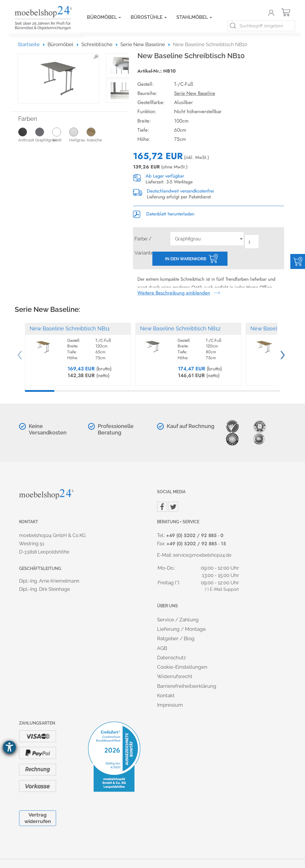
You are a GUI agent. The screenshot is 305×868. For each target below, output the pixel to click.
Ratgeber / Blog (176, 638)
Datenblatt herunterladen (164, 214)
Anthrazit (27, 135)
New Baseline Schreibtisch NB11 (70, 328)
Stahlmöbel (194, 17)
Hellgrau (78, 135)
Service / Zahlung (178, 620)
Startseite (31, 44)
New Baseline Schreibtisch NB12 (180, 328)
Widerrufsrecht (175, 676)
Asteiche (95, 135)
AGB (162, 648)
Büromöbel (104, 17)
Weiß (61, 135)
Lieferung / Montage (181, 629)
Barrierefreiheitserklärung (187, 686)
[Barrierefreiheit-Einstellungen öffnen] (9, 747)
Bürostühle (149, 17)
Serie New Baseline (195, 93)
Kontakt (166, 695)
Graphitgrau (44, 135)
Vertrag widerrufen (38, 818)
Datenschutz (171, 658)
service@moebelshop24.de (202, 555)
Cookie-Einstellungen (182, 667)
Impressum (170, 705)
